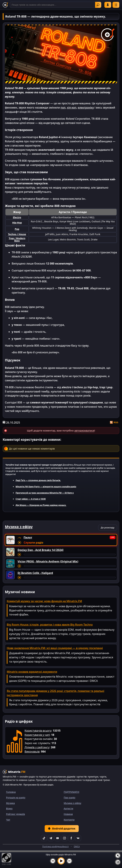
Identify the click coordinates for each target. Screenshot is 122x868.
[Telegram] (51, 838)
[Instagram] (64, 838)
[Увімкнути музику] (61, 861)
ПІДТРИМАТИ (72, 792)
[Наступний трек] (69, 861)
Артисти (69, 808)
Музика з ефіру (73, 803)
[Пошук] (56, 5)
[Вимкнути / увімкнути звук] (118, 856)
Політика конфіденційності (56, 846)
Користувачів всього (38, 731)
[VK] (78, 838)
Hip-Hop (17, 223)
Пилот (28, 537)
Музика (10, 803)
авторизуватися (84, 430)
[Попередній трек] (53, 861)
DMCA (77, 846)
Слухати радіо (34, 543)
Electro (17, 217)
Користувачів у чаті (37, 735)
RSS (114, 422)
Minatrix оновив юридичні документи (32, 672)
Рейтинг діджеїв (15, 814)
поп (63, 108)
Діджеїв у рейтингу (37, 747)
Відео (9, 808)
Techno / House (17, 234)
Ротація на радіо (16, 798)
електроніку (86, 108)
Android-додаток (62, 828)
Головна (11, 792)
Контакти (69, 820)
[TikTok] (44, 838)
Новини (68, 814)
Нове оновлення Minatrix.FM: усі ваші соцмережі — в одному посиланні (55, 648)
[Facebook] (71, 838)
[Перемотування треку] (70, 555)
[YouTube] (58, 838)
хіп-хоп (72, 108)
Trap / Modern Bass (17, 239)
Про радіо (70, 798)
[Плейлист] (118, 862)
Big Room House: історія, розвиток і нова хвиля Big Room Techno (50, 625)
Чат (8, 820)
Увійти (108, 5)
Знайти (98, 5)
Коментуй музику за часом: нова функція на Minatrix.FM (44, 601)
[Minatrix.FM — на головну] (5, 5)
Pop (17, 229)
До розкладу (108, 528)
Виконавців (32, 752)
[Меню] (116, 5)
